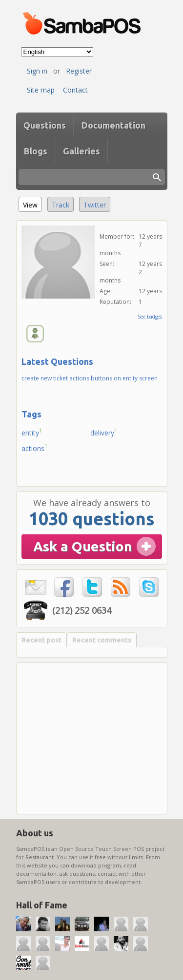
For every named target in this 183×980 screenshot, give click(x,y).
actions (35, 448)
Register (79, 71)
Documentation (113, 125)
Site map (41, 90)
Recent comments (102, 640)
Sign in (37, 71)
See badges (150, 317)
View (32, 203)
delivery (104, 432)
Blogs (36, 151)
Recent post (41, 640)
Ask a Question (83, 546)
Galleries (81, 151)
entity (32, 432)
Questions (45, 125)
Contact (75, 90)
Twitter (95, 205)
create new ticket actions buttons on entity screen (90, 378)
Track (61, 205)
